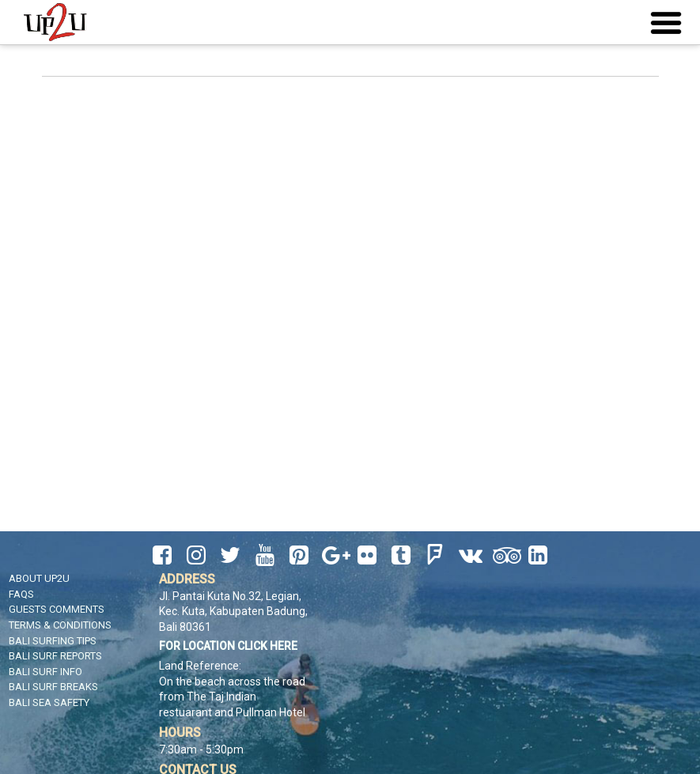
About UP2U (39, 578)
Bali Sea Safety (49, 702)
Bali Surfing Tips (53, 641)
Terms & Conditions (60, 625)
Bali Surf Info (45, 672)
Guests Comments (57, 609)
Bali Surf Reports (55, 656)
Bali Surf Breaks (53, 687)
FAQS (21, 594)
